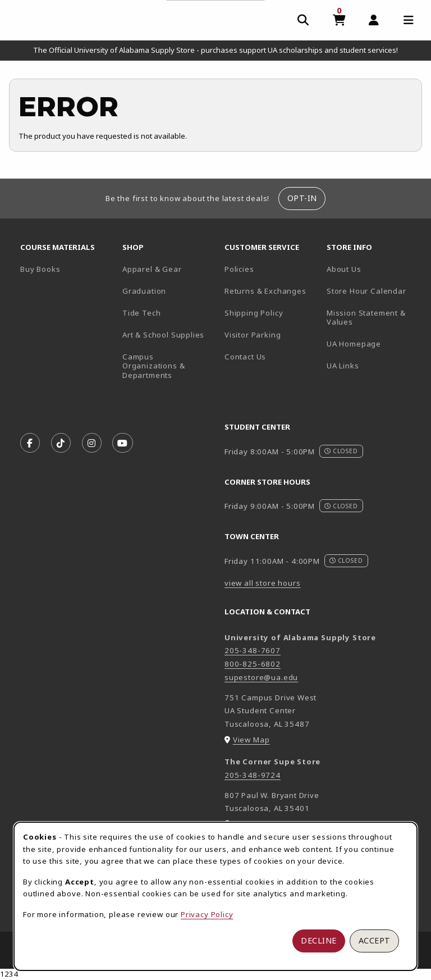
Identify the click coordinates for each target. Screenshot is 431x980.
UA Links (343, 366)
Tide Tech (141, 313)
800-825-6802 (253, 664)
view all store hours (263, 583)
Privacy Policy (207, 914)
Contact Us (245, 357)
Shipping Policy (254, 313)
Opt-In (302, 198)
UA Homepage (373, 343)
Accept (375, 940)
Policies (239, 269)
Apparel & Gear (152, 269)
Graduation (144, 291)
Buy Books (40, 269)
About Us (344, 269)
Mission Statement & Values (366, 318)
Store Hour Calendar (373, 291)
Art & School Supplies (163, 335)
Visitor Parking (253, 335)
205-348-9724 (253, 775)
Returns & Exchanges (265, 291)
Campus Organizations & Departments (169, 366)
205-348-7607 (253, 650)
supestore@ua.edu (261, 677)
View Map (251, 740)
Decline (319, 940)
